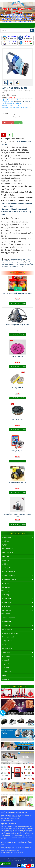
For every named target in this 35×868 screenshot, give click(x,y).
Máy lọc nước (5, 679)
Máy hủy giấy (5, 556)
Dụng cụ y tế (5, 664)
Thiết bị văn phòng (7, 649)
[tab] (4, 135)
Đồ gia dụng (5, 668)
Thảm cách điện (6, 587)
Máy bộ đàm (5, 545)
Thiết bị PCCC (6, 614)
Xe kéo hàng (5, 595)
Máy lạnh (4, 675)
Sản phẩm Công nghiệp (8, 576)
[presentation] (4, 64)
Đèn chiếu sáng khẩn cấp (9, 618)
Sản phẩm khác (6, 672)
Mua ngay (18, 123)
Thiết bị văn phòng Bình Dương (24, 859)
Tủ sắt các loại (6, 656)
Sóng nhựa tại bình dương (9, 579)
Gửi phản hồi (6, 864)
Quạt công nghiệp (7, 568)
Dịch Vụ (4, 645)
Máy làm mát (5, 560)
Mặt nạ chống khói (17, 451)
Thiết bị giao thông (7, 629)
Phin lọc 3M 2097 (17, 356)
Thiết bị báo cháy (7, 610)
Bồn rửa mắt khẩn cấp (8, 637)
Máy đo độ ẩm (6, 660)
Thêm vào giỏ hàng (14, 303)
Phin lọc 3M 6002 (17, 388)
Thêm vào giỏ (8, 123)
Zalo (22, 865)
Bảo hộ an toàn (6, 625)
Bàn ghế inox (5, 583)
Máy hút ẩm (5, 564)
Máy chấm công (6, 537)
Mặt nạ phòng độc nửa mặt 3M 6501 (17, 325)
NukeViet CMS (13, 861)
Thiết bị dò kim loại (7, 549)
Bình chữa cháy (6, 599)
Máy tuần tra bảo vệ (7, 553)
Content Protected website (25, 861)
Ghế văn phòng (6, 652)
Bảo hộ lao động (6, 622)
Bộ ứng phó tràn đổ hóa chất (10, 633)
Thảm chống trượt (7, 591)
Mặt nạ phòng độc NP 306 (18, 483)
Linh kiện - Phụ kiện (7, 641)
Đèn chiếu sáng (6, 602)
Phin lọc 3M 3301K (17, 419)
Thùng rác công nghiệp (8, 572)
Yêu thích (23, 303)
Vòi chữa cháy (6, 606)
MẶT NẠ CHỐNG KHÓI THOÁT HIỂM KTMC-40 (17, 293)
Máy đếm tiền (5, 541)
